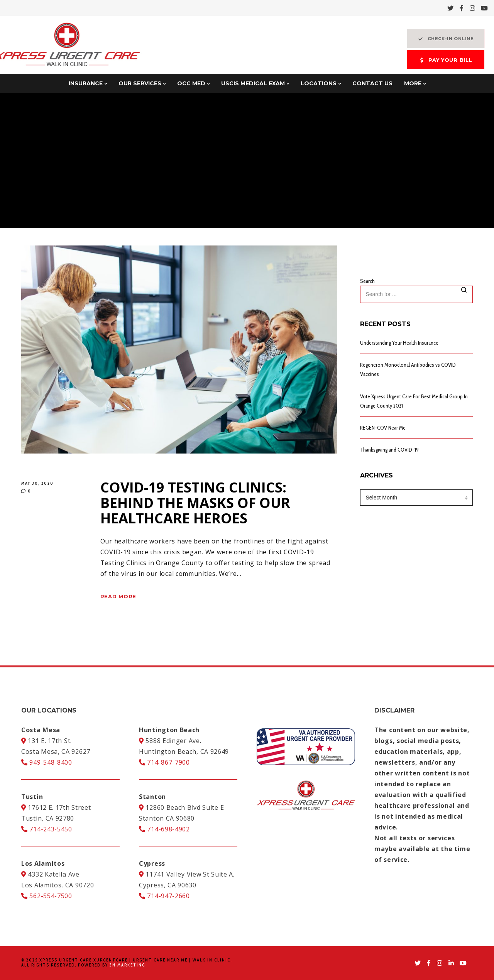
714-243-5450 (47, 829)
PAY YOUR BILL (446, 60)
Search (367, 281)
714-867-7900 (164, 762)
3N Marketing (127, 965)
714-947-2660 (164, 896)
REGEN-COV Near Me (383, 428)
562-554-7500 (47, 896)
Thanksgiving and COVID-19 (389, 450)
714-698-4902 (164, 829)
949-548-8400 (47, 762)
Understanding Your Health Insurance (399, 343)
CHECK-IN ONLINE (446, 39)
